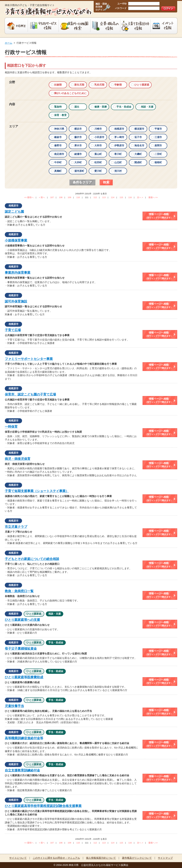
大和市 (98, 145)
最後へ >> (153, 197)
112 (95, 197)
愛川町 (98, 171)
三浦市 (158, 137)
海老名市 (139, 145)
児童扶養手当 (14, 706)
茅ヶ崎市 (119, 137)
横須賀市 (139, 129)
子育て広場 (13, 330)
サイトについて (18, 858)
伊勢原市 (119, 145)
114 (113, 197)
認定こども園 (14, 212)
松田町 (98, 162)
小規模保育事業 (16, 240)
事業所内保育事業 (18, 273)
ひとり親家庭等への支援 (22, 620)
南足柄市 (59, 154)
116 (130, 197)
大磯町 (138, 154)
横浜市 (78, 129)
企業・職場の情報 (105, 26)
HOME (16, 26)
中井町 (58, 162)
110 (78, 197)
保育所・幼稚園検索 (75, 26)
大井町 (78, 162)
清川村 (118, 171)
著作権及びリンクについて (137, 858)
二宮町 (158, 154)
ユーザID (122, 4)
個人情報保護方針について (101, 858)
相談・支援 (147, 107)
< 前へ (42, 197)
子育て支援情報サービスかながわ (48, 12)
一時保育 (11, 427)
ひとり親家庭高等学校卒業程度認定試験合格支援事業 (43, 806)
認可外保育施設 (16, 301)
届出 (77, 107)
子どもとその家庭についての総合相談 (32, 559)
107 (52, 197)
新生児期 (79, 85)
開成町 (138, 162)
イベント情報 (164, 26)
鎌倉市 (58, 137)
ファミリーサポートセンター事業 (29, 359)
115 (121, 197)
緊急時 (58, 107)
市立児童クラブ (16, 527)
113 (104, 197)
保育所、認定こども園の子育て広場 (30, 394)
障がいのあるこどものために (70, 93)
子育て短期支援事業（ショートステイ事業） (37, 491)
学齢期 (118, 85)
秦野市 (58, 145)
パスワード (121, 8)
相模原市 (119, 129)
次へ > (140, 197)
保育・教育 (60, 115)
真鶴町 (58, 171)
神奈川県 (59, 129)
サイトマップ (165, 858)
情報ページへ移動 (159, 216)
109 (69, 197)
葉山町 (98, 154)
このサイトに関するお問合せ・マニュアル (56, 858)
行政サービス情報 (43, 26)
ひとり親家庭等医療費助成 (24, 677)
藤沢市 (78, 137)
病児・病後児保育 (18, 459)
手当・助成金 (124, 107)
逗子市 (138, 137)
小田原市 (99, 137)
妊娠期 (58, 85)
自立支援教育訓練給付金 (22, 770)
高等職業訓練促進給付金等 (24, 738)
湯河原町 (79, 171)
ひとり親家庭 (142, 85)
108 (61, 197)
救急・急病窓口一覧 (19, 591)
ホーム (9, 43)
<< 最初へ (29, 197)
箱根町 (158, 162)
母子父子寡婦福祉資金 (21, 649)
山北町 (118, 162)
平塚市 (158, 129)
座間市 (158, 145)
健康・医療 (101, 107)
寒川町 (118, 154)
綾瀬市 (78, 154)
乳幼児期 (99, 85)
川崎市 (98, 129)
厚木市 (78, 145)
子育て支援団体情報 (135, 26)
